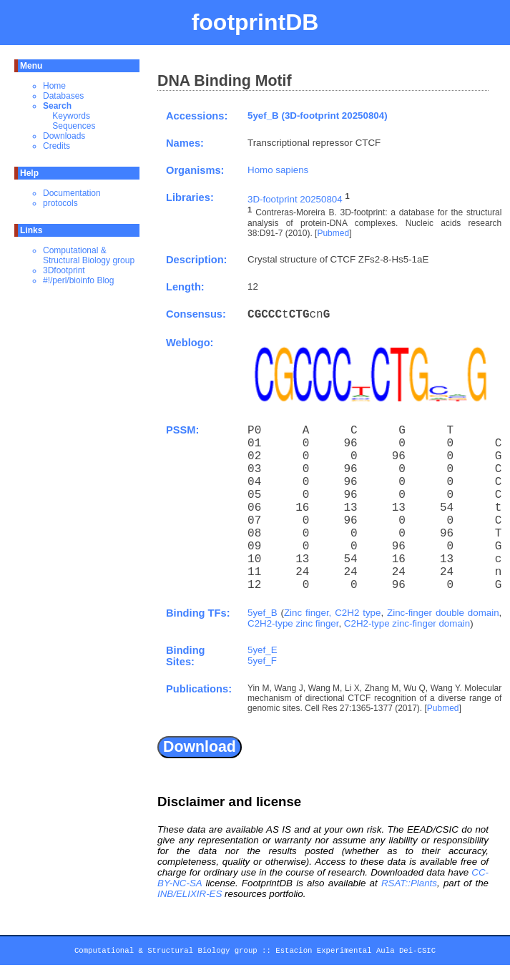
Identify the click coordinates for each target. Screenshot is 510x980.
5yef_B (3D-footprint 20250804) (318, 116)
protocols (60, 203)
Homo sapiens (278, 170)
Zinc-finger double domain (443, 613)
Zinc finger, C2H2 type (333, 613)
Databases (63, 96)
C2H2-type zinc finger (293, 623)
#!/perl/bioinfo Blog (78, 280)
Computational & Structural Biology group (89, 255)
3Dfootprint (64, 270)
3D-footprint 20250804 (295, 199)
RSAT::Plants (409, 883)
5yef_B (263, 613)
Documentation (72, 193)
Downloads (64, 136)
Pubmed (333, 233)
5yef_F (262, 661)
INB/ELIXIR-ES (190, 894)
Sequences (74, 126)
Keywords (71, 116)
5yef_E (263, 650)
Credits (57, 146)
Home (54, 86)
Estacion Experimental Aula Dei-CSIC (355, 953)
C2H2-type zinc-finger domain (407, 623)
